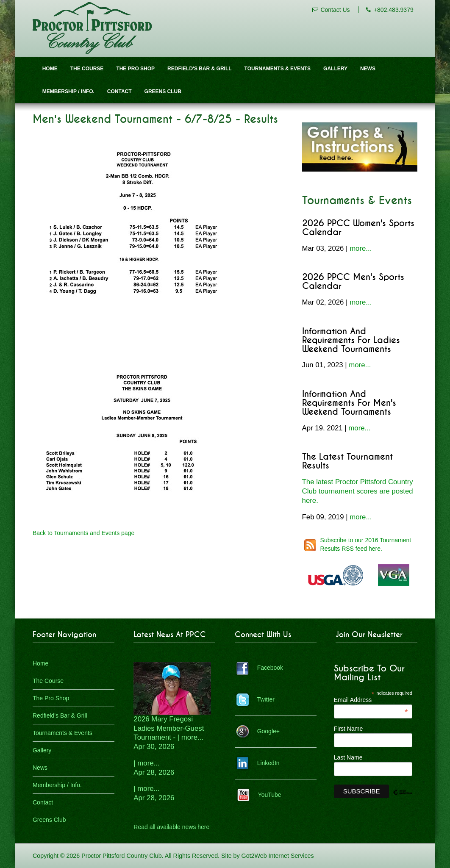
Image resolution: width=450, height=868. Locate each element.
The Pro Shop (135, 69)
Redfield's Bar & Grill (200, 69)
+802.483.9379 (394, 10)
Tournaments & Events (278, 69)
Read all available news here (171, 827)
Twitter (266, 699)
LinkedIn (268, 763)
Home (50, 69)
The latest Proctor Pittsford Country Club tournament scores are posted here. (358, 491)
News (368, 69)
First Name (348, 729)
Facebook (270, 668)
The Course (87, 69)
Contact (119, 92)
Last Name (348, 757)
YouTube (270, 795)
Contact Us (335, 10)
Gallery (335, 69)
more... (361, 248)
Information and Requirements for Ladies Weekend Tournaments (351, 340)
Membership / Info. (68, 92)
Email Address (371, 700)
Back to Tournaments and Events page (83, 533)
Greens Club (163, 92)
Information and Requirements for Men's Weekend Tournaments (349, 403)
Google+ (268, 731)
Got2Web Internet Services (278, 856)
